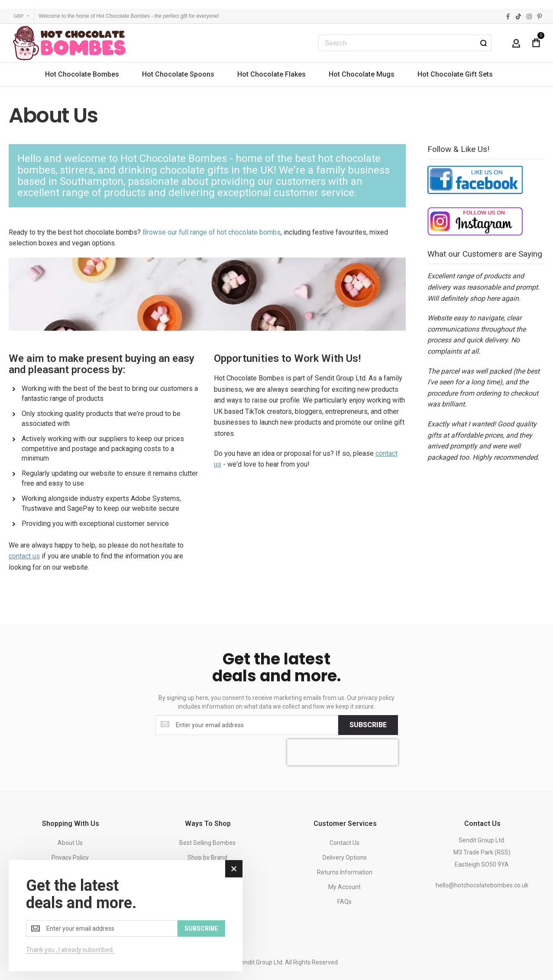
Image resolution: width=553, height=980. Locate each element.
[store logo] (69, 43)
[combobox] (405, 43)
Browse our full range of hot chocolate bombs (212, 232)
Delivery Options (345, 857)
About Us (70, 843)
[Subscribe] (368, 725)
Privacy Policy (70, 857)
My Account (344, 887)
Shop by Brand (207, 857)
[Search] (483, 43)
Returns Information (345, 872)
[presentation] (343, 752)
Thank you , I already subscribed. (70, 950)
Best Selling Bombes (207, 843)
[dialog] (126, 916)
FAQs (344, 902)
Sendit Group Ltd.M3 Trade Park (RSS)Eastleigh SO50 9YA (482, 852)
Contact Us (344, 843)
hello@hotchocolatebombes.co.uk (482, 885)
